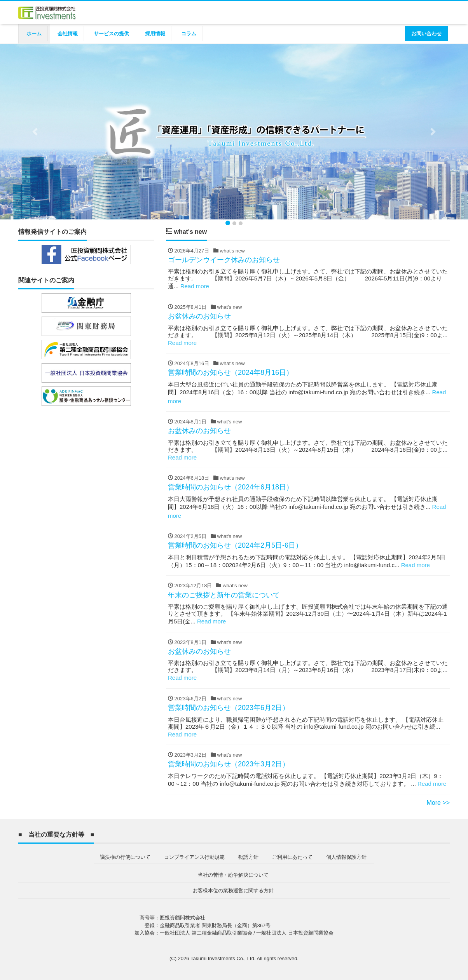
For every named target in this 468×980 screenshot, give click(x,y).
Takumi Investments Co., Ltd (222, 958)
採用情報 (155, 34)
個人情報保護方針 (346, 857)
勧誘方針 (248, 857)
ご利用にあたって (292, 857)
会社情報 (68, 34)
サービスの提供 (111, 34)
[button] (35, 132)
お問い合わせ (426, 34)
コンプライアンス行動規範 (194, 857)
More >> (438, 803)
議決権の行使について (125, 857)
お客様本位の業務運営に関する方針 (233, 890)
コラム (189, 34)
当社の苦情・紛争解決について (233, 875)
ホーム (34, 34)
